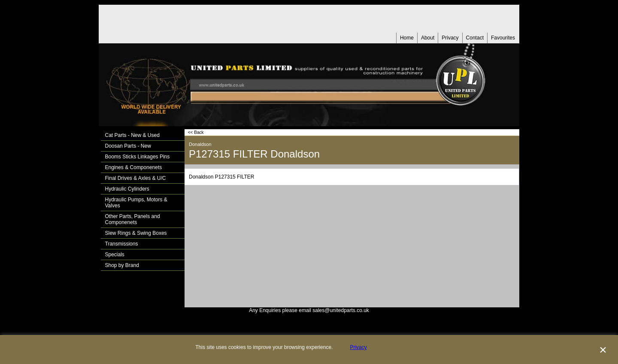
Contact (475, 38)
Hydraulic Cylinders (127, 189)
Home (407, 38)
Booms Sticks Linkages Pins (138, 157)
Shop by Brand (122, 265)
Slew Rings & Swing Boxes (136, 233)
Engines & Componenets (134, 167)
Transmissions (122, 244)
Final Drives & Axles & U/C (136, 178)
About (428, 38)
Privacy (450, 38)
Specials (115, 255)
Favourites (503, 38)
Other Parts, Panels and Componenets (133, 219)
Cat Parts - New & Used (132, 135)
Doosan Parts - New (128, 146)
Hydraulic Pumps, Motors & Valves (136, 203)
